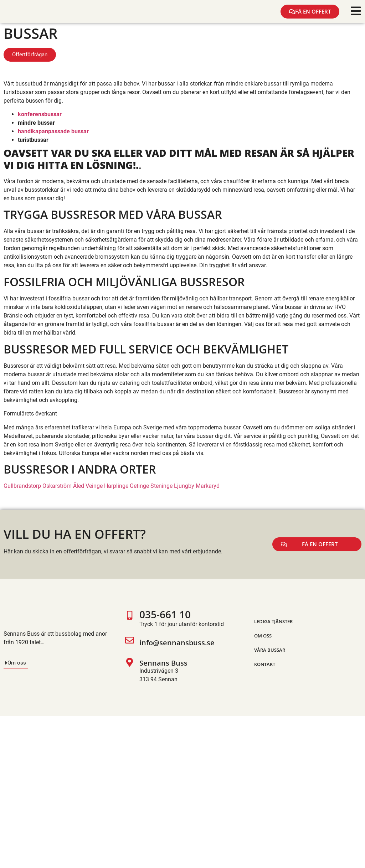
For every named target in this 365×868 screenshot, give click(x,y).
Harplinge (116, 486)
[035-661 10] (130, 620)
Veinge (94, 486)
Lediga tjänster (273, 621)
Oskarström (57, 486)
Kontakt (265, 664)
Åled (79, 486)
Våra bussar (270, 650)
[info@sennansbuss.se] (130, 643)
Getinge (139, 486)
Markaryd (208, 486)
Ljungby (184, 486)
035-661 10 (165, 614)
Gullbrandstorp (22, 486)
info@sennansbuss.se (177, 643)
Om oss (263, 636)
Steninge (161, 486)
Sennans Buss (163, 663)
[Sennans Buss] (130, 671)
